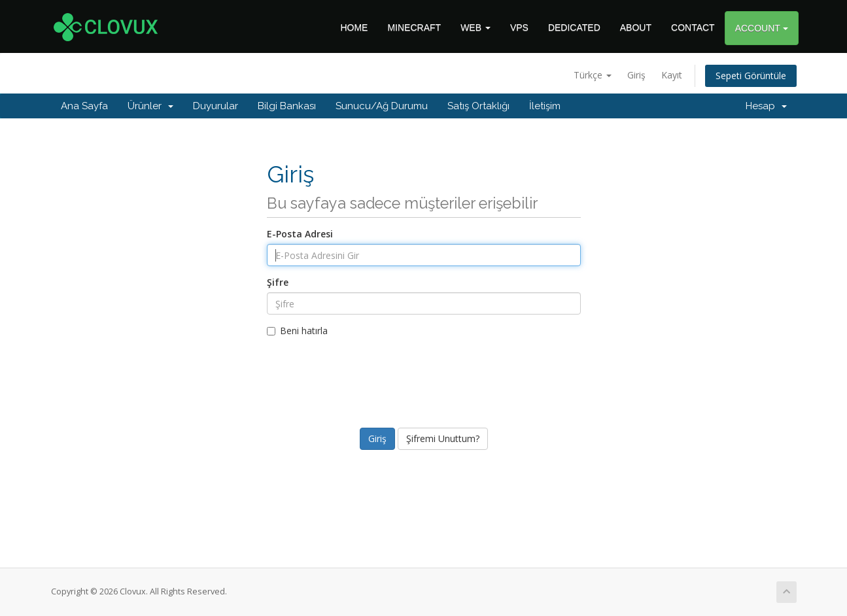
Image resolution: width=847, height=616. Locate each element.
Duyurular (216, 106)
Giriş (636, 75)
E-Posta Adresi (300, 234)
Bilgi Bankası (287, 106)
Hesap (766, 106)
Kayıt (672, 75)
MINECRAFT (414, 27)
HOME (354, 27)
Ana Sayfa (84, 106)
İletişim (545, 106)
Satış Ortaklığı (478, 106)
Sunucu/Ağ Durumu (382, 106)
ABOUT (636, 27)
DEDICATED (574, 27)
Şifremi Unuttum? (443, 438)
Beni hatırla (297, 331)
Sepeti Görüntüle (751, 76)
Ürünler (150, 106)
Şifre (278, 282)
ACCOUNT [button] (762, 28)
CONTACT (693, 27)
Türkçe (593, 75)
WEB (475, 27)
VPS (519, 27)
